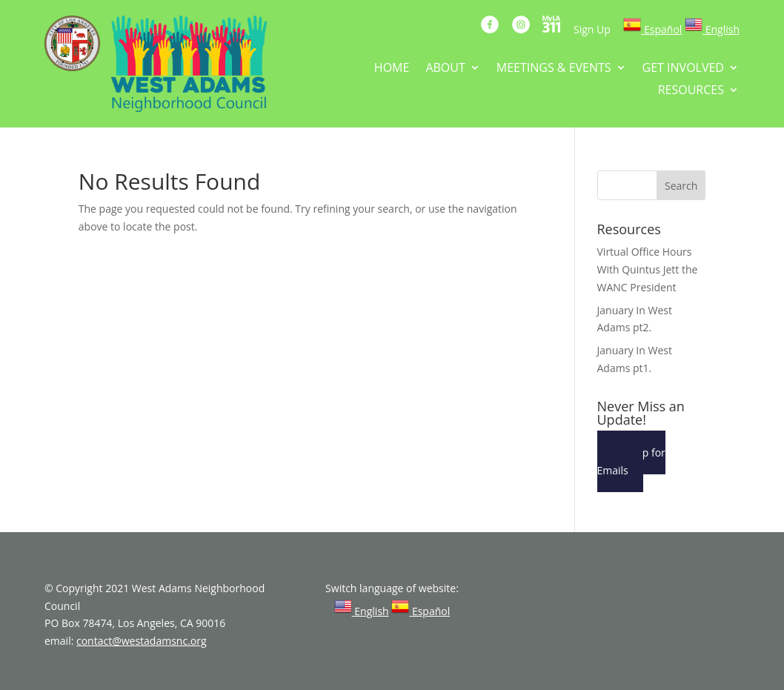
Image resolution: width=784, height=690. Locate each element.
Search (681, 186)
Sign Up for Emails (631, 461)
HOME (392, 69)
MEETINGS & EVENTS (554, 69)
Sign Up (592, 29)
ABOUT (445, 69)
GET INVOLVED (683, 69)
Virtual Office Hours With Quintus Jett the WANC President (648, 269)
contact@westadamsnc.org (142, 641)
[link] (652, 29)
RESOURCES (691, 91)
